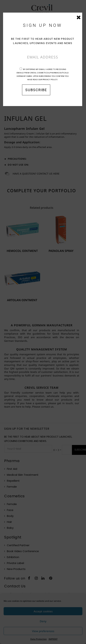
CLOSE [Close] (79, 18)
